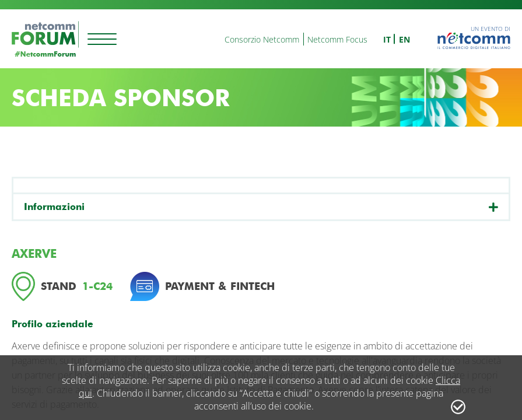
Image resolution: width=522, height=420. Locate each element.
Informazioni (54, 207)
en (404, 39)
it (387, 39)
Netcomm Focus (337, 39)
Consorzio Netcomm (262, 39)
